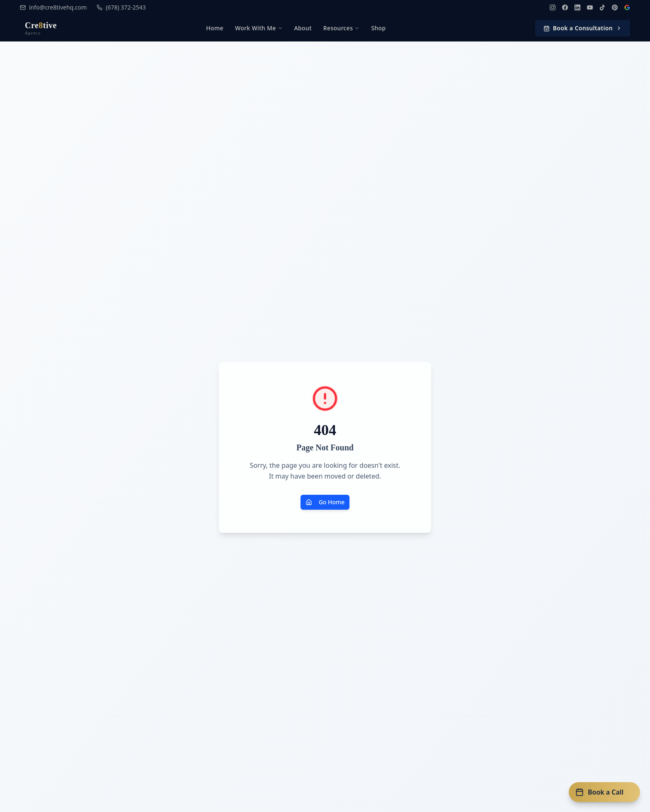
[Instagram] (553, 7)
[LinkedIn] (577, 7)
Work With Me (259, 28)
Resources (342, 28)
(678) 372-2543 (121, 7)
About (303, 28)
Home (215, 28)
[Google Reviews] (627, 7)
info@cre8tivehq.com (53, 7)
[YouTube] (590, 7)
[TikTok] (602, 7)
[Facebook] (565, 7)
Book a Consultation (583, 28)
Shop (378, 28)
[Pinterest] (615, 7)
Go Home (325, 502)
